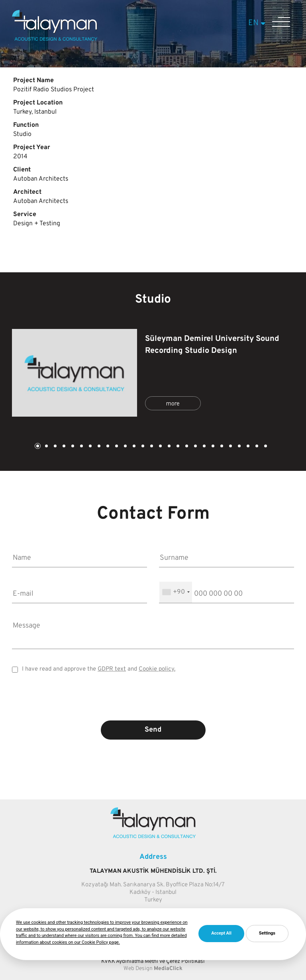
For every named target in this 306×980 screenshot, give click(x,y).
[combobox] (176, 592)
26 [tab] (256, 447)
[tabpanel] (153, 373)
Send (153, 730)
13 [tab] (142, 447)
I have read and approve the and (99, 669)
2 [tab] (46, 447)
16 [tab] (169, 447)
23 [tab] (230, 447)
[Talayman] (55, 39)
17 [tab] (177, 447)
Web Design (138, 969)
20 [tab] (204, 447)
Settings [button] (267, 933)
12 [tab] (133, 447)
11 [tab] (125, 447)
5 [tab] (72, 447)
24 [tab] (239, 447)
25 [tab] (247, 447)
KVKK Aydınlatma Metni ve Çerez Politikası (153, 961)
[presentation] (153, 703)
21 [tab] (212, 447)
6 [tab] (81, 447)
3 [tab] (55, 447)
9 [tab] (107, 447)
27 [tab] (265, 447)
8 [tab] (98, 447)
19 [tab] (195, 447)
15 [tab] (160, 447)
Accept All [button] (221, 933)
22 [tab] (221, 447)
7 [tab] (90, 447)
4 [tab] (63, 447)
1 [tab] (37, 447)
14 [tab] (151, 447)
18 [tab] (186, 447)
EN (258, 23)
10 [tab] (116, 447)
